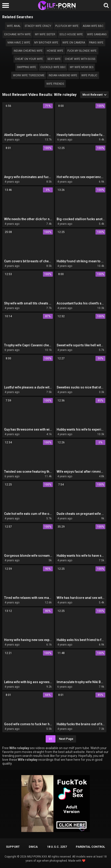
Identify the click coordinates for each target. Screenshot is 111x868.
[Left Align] (7, 5)
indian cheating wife (28, 51)
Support (13, 847)
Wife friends (55, 84)
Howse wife (55, 51)
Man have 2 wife (19, 43)
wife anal (14, 26)
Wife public (89, 75)
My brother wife (46, 43)
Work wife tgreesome (29, 75)
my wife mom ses (82, 67)
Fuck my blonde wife (82, 51)
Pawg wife (96, 43)
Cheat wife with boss (80, 59)
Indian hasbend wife (63, 75)
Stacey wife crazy (38, 26)
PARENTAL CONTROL (90, 847)
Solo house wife (71, 34)
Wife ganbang (97, 34)
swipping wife (26, 67)
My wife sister (45, 34)
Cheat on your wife (29, 59)
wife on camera (74, 43)
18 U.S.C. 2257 (57, 847)
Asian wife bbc (93, 26)
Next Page (66, 739)
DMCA (33, 847)
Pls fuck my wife (67, 26)
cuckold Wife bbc (53, 67)
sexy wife (54, 59)
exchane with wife (18, 34)
